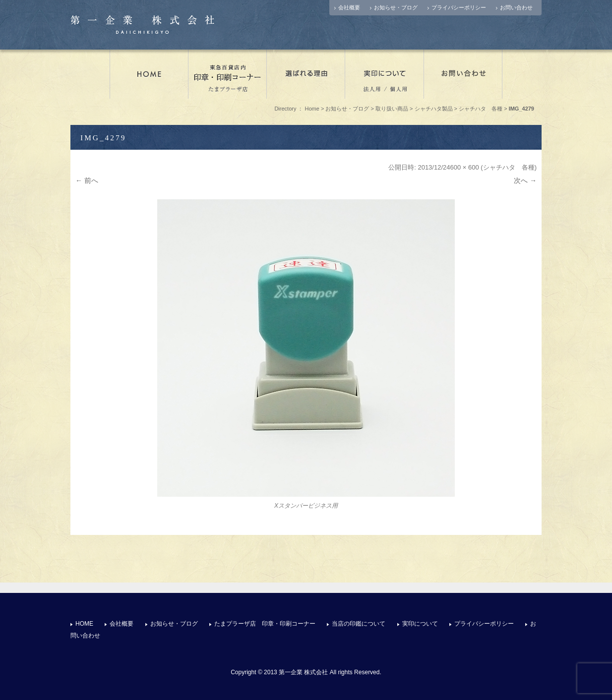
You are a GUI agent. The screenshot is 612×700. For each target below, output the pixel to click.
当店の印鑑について (359, 624)
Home (312, 109)
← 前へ (87, 180)
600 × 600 (465, 167)
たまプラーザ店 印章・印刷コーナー (228, 74)
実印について (385, 74)
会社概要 (349, 7)
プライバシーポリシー (459, 7)
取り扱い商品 (392, 109)
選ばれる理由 (306, 74)
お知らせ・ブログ (396, 7)
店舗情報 (149, 74)
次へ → (525, 180)
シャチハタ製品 (434, 109)
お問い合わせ (516, 7)
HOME (84, 624)
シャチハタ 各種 (481, 109)
